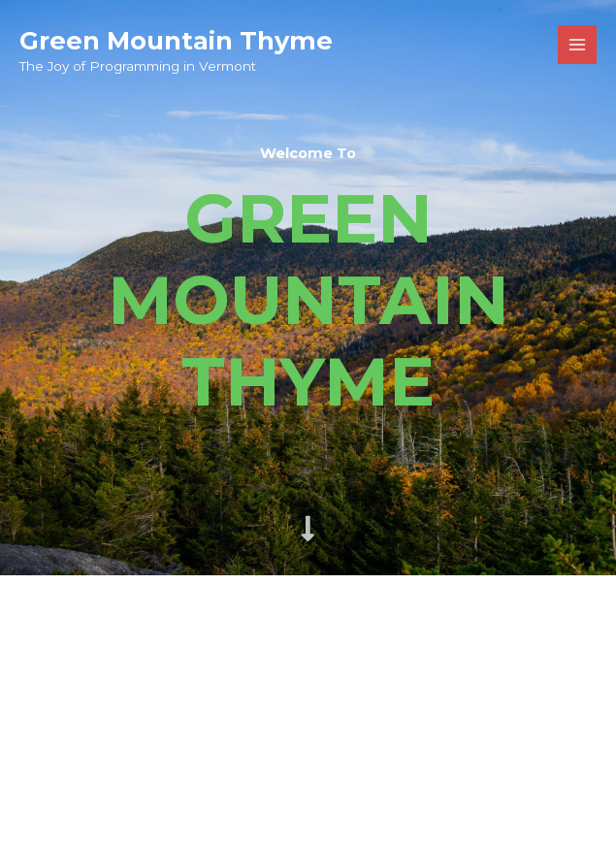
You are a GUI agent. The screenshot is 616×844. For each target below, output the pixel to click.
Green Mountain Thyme (176, 40)
